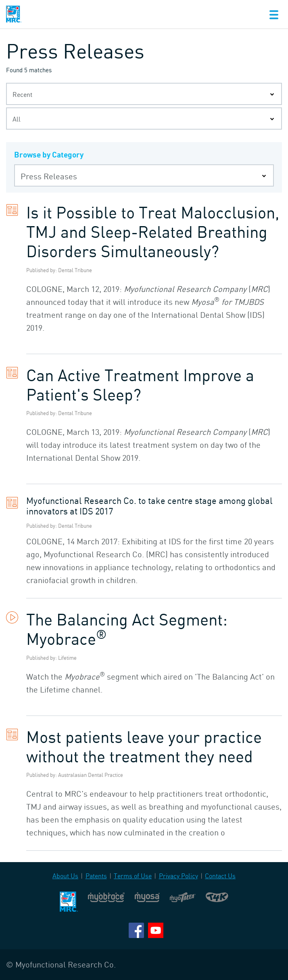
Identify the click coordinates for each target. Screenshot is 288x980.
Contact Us (220, 876)
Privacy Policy (178, 876)
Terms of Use (133, 876)
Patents (96, 876)
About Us (65, 876)
